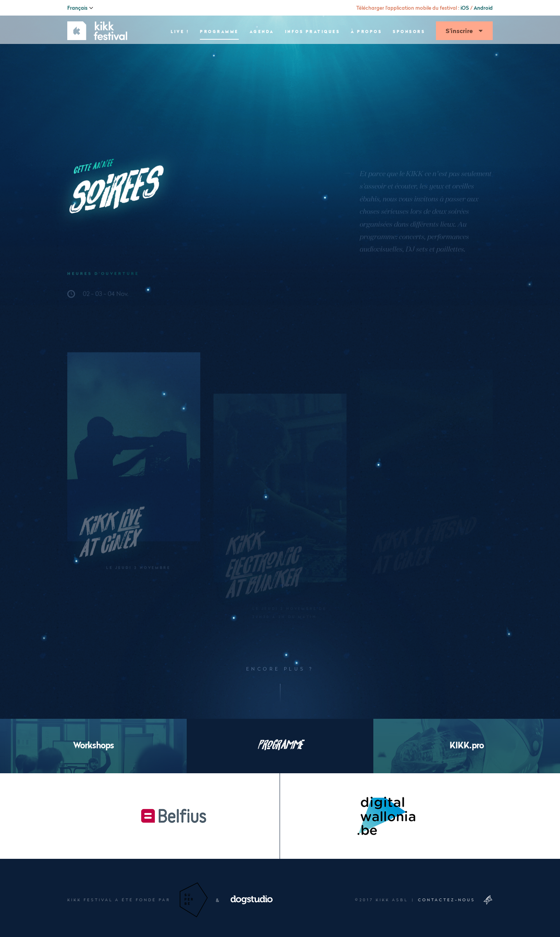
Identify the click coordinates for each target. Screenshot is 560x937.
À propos (366, 53)
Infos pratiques (313, 53)
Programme (219, 53)
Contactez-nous (447, 900)
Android (483, 8)
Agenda (262, 53)
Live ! (180, 53)
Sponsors (409, 53)
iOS (465, 8)
